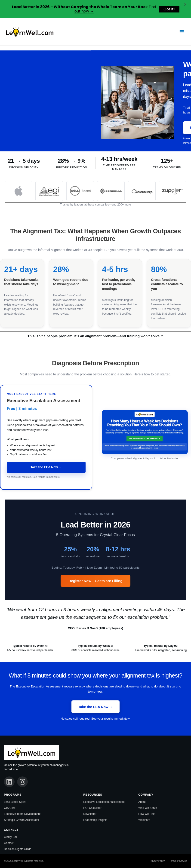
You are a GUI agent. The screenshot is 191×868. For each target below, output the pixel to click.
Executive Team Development (22, 814)
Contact (9, 843)
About (142, 802)
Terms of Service (178, 861)
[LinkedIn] (9, 782)
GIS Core (10, 808)
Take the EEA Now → (46, 467)
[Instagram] (23, 782)
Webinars (144, 820)
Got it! (169, 9)
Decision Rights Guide (18, 849)
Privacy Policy (157, 861)
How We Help (147, 814)
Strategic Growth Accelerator (22, 820)
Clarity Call (11, 837)
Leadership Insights (95, 820)
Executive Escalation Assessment (104, 802)
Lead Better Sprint (15, 802)
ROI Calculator (92, 808)
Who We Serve (148, 808)
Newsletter (90, 814)
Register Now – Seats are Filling (95, 581)
